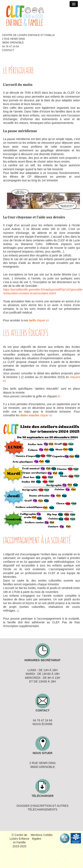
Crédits (48, 835)
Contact (8, 50)
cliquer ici (43, 320)
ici (59, 396)
